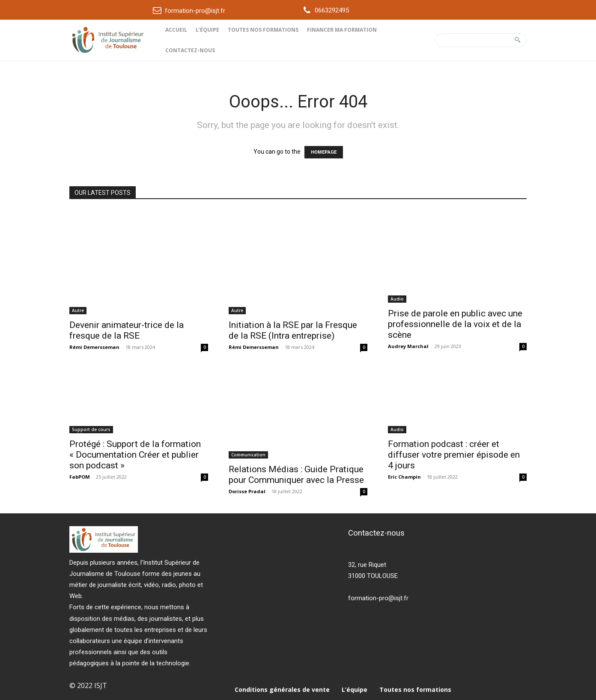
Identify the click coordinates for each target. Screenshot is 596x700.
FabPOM (80, 477)
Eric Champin (404, 477)
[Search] (517, 40)
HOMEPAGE (324, 152)
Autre (78, 310)
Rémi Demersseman (94, 347)
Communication (248, 455)
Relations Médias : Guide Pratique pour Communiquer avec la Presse (296, 475)
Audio (397, 299)
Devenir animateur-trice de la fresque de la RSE (127, 330)
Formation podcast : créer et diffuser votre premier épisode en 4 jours (454, 455)
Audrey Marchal (408, 346)
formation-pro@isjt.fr (195, 11)
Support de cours (91, 429)
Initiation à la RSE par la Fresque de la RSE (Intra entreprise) (293, 330)
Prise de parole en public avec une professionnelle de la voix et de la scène (455, 324)
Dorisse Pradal (247, 491)
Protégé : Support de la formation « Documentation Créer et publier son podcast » (135, 455)
